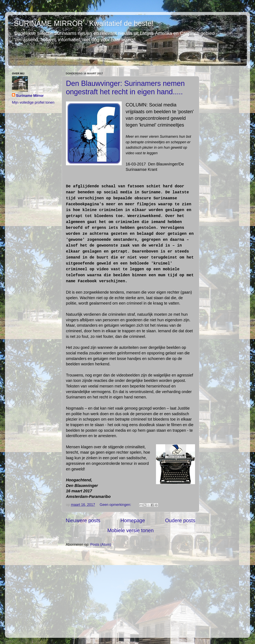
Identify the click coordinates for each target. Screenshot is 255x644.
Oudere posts (180, 520)
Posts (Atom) (101, 545)
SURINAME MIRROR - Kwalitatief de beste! (84, 23)
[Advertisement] (130, 592)
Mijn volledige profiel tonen (33, 102)
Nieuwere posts (83, 520)
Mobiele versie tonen (130, 530)
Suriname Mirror (30, 96)
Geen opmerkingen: (116, 505)
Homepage (133, 520)
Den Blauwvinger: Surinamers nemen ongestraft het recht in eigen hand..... (125, 88)
